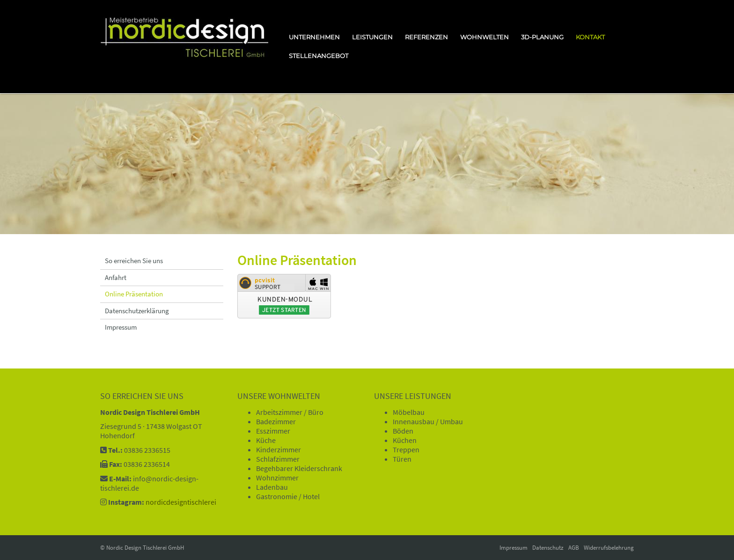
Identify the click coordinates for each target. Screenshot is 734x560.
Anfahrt (116, 277)
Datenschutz (548, 548)
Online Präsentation (134, 294)
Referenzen (426, 37)
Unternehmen (314, 37)
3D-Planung (542, 37)
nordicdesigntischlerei (181, 502)
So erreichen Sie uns (134, 261)
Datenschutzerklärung (137, 311)
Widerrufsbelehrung (609, 548)
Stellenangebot (319, 56)
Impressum (121, 327)
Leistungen (372, 37)
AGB (574, 548)
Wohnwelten (484, 37)
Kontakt (590, 37)
